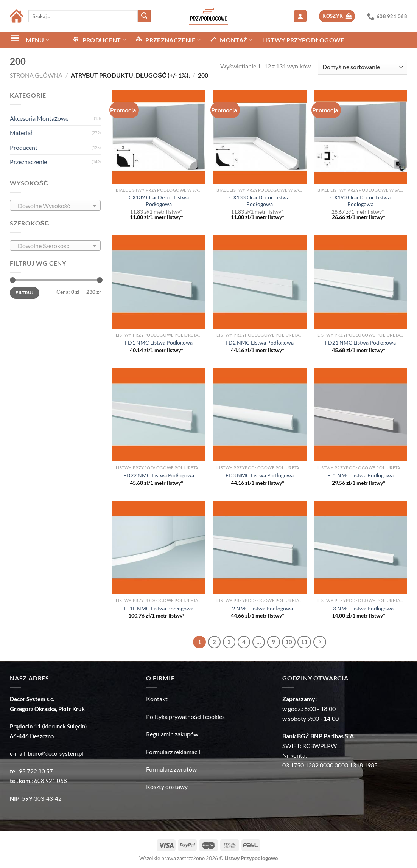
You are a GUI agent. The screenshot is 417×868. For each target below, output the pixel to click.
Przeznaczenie (28, 162)
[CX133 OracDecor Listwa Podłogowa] (259, 137)
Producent (24, 147)
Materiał (21, 133)
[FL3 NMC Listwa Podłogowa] (360, 547)
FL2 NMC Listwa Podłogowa (259, 608)
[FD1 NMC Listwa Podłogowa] (159, 282)
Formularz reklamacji (173, 752)
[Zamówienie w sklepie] (363, 67)
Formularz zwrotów (171, 769)
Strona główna (36, 75)
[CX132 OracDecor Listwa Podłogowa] (159, 137)
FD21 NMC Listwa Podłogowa (360, 342)
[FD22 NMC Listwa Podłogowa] (159, 415)
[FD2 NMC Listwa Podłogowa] (259, 282)
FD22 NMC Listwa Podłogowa (159, 475)
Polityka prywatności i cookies (185, 717)
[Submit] (144, 16)
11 (304, 642)
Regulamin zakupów (172, 734)
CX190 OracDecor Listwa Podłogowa (360, 201)
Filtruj (25, 293)
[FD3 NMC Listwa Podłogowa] (259, 415)
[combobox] (55, 205)
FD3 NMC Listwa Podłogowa (259, 475)
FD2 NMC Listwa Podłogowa (259, 342)
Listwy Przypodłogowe (303, 40)
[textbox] (54, 206)
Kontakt (157, 699)
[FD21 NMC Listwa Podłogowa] (360, 282)
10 (289, 642)
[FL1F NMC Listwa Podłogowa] (159, 547)
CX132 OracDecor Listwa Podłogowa (159, 201)
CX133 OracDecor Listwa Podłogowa (259, 201)
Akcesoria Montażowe (39, 118)
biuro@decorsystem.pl (56, 753)
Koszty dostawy (167, 786)
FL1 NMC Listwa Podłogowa (360, 475)
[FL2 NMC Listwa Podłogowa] (259, 547)
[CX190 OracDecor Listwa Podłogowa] (360, 137)
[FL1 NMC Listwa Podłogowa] (360, 415)
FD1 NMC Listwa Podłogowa (159, 342)
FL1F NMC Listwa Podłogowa (159, 608)
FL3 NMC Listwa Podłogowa (360, 608)
